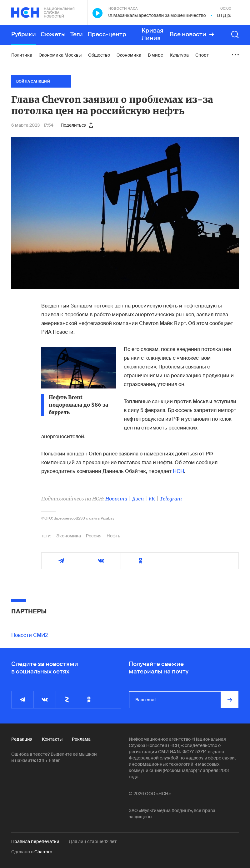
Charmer (43, 852)
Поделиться (77, 125)
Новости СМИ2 (30, 635)
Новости (116, 499)
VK (152, 499)
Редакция (22, 739)
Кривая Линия (152, 34)
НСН (178, 471)
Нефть (113, 536)
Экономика (69, 536)
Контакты (52, 739)
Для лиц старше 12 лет (93, 841)
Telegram (171, 499)
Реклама (81, 739)
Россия (94, 536)
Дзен (138, 499)
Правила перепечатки (35, 841)
